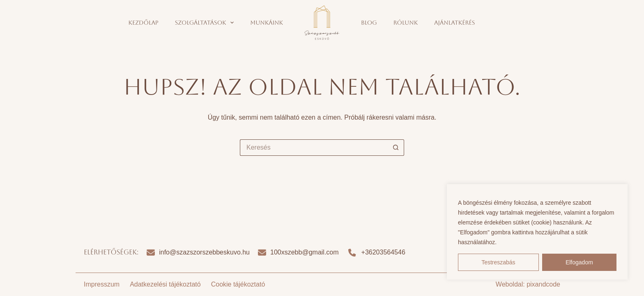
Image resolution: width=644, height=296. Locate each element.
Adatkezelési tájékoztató (165, 284)
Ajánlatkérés (454, 23)
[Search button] (396, 148)
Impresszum (102, 284)
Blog (369, 23)
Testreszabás (498, 262)
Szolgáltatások (206, 23)
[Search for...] (314, 148)
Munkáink (267, 23)
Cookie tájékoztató (238, 284)
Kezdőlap (144, 23)
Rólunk (406, 23)
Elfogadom (579, 262)
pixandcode (543, 284)
